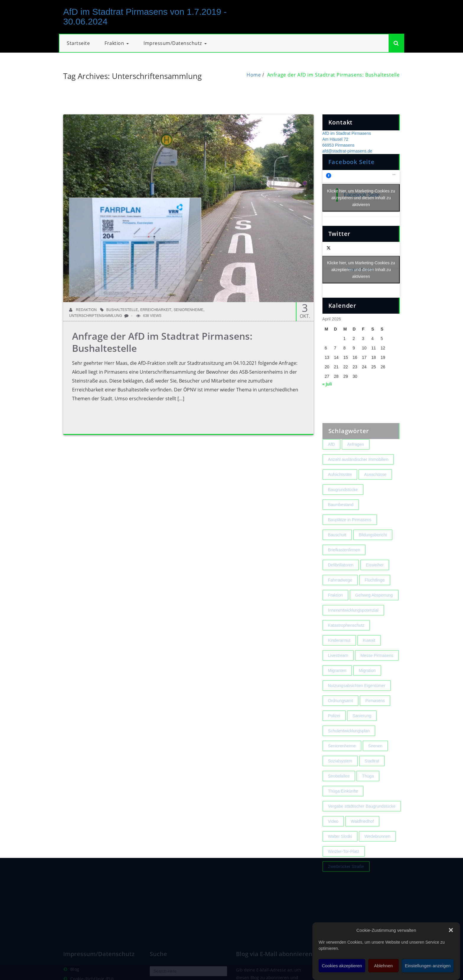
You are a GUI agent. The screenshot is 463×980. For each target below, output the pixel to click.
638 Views (149, 316)
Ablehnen (383, 966)
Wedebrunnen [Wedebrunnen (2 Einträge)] (377, 853)
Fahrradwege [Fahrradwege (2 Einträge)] (340, 597)
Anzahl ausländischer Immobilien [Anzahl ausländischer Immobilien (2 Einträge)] (358, 476)
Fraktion (117, 43)
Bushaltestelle (122, 310)
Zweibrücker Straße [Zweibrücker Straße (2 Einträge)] (346, 883)
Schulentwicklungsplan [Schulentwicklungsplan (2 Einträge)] (349, 747)
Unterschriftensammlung (96, 316)
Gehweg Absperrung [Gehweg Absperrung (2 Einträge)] (374, 612)
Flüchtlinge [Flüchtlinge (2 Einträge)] (375, 597)
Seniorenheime (189, 310)
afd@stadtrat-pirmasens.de (347, 151)
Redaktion (83, 310)
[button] (451, 930)
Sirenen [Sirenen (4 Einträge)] (375, 762)
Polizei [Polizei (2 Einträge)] (334, 732)
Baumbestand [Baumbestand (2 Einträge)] (341, 521)
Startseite (78, 43)
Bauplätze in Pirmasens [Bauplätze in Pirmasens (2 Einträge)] (350, 536)
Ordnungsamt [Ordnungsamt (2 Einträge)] (341, 717)
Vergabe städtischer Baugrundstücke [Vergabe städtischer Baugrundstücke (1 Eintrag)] (362, 823)
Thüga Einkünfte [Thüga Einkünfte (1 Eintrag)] (343, 808)
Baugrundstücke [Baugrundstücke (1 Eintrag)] (343, 506)
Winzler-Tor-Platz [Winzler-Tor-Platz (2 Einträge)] (344, 868)
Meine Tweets (361, 270)
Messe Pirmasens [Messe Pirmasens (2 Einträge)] (377, 672)
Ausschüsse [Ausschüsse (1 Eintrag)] (375, 491)
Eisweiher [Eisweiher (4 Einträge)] (375, 581)
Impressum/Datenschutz (175, 43)
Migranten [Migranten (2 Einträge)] (337, 687)
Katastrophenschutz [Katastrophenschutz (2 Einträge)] (346, 642)
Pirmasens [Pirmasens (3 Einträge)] (375, 717)
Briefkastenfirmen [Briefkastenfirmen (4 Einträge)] (344, 566)
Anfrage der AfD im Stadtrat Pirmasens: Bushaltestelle (334, 75)
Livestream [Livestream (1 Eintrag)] (338, 672)
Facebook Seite (352, 162)
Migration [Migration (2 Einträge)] (367, 687)
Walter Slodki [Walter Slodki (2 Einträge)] (340, 853)
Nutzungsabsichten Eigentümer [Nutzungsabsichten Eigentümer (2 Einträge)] (357, 702)
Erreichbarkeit (156, 310)
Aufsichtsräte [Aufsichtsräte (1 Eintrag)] (340, 491)
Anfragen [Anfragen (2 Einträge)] (356, 461)
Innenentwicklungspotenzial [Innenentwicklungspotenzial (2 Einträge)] (353, 627)
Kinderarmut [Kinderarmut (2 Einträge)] (339, 657)
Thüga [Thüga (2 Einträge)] (368, 793)
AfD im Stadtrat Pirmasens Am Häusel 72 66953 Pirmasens (347, 139)
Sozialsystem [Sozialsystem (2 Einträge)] (340, 777)
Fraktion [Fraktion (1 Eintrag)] (336, 612)
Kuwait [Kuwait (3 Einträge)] (369, 657)
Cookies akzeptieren (342, 966)
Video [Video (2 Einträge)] (333, 838)
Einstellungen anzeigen (428, 966)
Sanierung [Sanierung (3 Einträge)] (362, 732)
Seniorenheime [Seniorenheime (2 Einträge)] (342, 762)
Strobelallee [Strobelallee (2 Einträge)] (339, 793)
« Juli (327, 384)
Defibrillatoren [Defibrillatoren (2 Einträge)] (341, 581)
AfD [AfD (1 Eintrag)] (331, 461)
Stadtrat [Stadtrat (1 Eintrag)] (372, 777)
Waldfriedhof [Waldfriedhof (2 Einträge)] (362, 838)
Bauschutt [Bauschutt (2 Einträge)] (337, 551)
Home (254, 75)
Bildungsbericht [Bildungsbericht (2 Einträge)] (373, 551)
